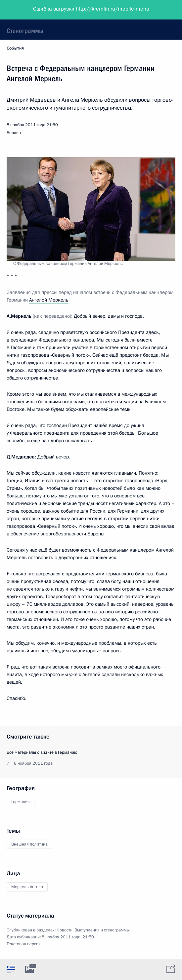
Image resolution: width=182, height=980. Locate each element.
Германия (21, 802)
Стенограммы (25, 31)
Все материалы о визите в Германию (42, 752)
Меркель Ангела (27, 887)
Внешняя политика (29, 844)
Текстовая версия (24, 944)
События (15, 48)
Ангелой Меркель (49, 300)
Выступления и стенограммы (102, 930)
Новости (65, 930)
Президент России (31, 10)
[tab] (11, 969)
